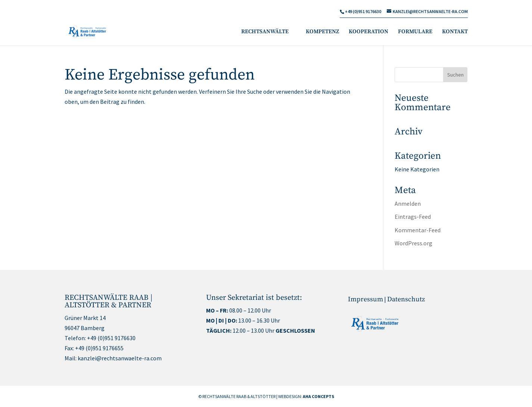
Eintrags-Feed (413, 217)
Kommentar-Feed (418, 230)
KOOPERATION (368, 32)
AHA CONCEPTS (318, 396)
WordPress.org (413, 243)
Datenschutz (406, 299)
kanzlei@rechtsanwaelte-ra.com (120, 358)
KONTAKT (455, 32)
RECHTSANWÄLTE (265, 32)
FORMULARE (415, 32)
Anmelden (408, 203)
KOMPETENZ (322, 32)
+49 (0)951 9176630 (111, 338)
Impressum (365, 299)
